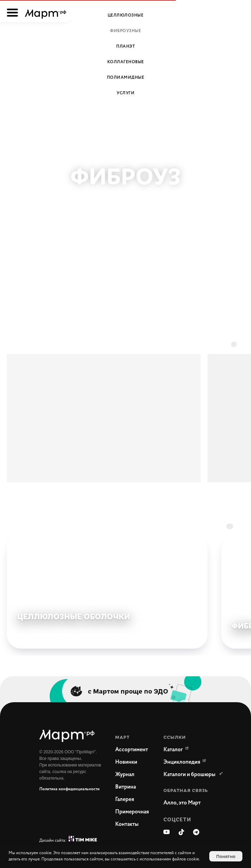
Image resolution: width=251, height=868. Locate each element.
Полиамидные (126, 78)
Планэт (125, 46)
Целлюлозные (126, 15)
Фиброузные (125, 31)
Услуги (125, 93)
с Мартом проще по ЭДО (128, 691)
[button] (191, 803)
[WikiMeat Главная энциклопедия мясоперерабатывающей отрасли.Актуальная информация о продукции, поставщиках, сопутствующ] (182, 762)
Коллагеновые (126, 62)
